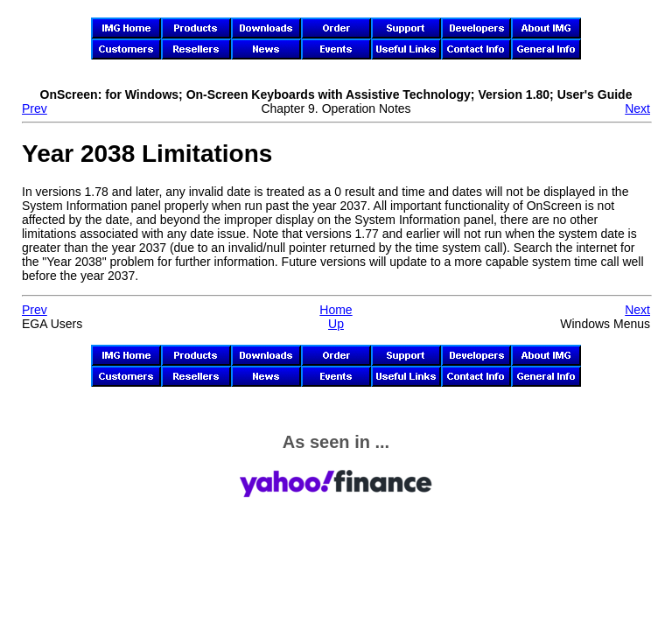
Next (637, 108)
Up (336, 324)
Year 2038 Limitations (147, 154)
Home (336, 310)
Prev (35, 108)
